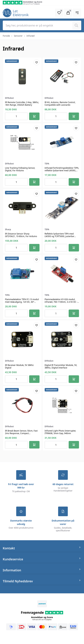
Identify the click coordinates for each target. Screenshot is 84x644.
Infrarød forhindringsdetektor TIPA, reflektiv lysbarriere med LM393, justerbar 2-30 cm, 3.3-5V (62, 170)
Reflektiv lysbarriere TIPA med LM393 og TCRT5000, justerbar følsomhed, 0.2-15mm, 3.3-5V (60, 236)
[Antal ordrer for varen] (16, 116)
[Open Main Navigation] (77, 13)
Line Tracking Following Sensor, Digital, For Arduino (20, 169)
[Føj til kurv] (34, 116)
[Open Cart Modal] (68, 13)
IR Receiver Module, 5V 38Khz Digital (19, 366)
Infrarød (31, 36)
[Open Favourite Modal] (59, 13)
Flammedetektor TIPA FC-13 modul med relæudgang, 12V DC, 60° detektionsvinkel (22, 302)
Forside (6, 36)
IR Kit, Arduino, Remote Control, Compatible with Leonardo (60, 104)
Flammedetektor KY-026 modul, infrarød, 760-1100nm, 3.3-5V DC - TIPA (61, 302)
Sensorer (18, 36)
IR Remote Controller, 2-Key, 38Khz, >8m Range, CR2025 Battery (22, 104)
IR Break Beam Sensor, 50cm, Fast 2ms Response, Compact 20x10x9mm (21, 433)
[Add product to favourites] (37, 62)
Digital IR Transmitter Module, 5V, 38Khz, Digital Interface (61, 366)
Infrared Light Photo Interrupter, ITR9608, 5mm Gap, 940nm (60, 432)
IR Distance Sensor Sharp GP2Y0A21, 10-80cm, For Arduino (21, 235)
